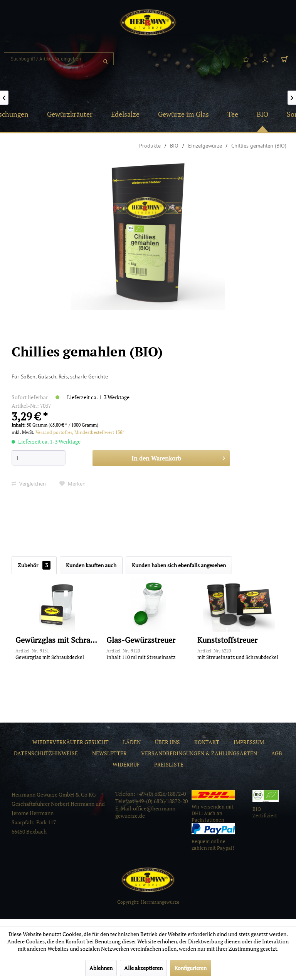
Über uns (167, 742)
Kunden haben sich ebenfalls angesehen (179, 565)
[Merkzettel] (246, 59)
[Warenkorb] (284, 59)
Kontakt (207, 742)
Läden (132, 742)
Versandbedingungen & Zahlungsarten (199, 753)
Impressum (249, 742)
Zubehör (34, 565)
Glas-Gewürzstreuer (141, 640)
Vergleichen (29, 484)
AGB (277, 753)
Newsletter (109, 753)
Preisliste (169, 764)
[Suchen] (106, 59)
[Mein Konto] (265, 59)
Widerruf (126, 764)
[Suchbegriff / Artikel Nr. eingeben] (59, 59)
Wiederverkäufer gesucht (71, 742)
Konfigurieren (191, 968)
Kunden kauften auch (91, 565)
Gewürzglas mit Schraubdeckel (57, 640)
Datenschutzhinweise (46, 753)
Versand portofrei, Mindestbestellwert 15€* (80, 432)
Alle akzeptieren (143, 968)
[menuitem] (59, 59)
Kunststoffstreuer (227, 640)
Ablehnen (101, 968)
